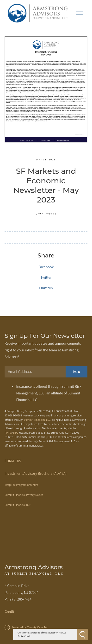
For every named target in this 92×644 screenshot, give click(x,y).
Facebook (46, 267)
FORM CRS (13, 461)
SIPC (15, 433)
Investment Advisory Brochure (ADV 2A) (36, 473)
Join (77, 372)
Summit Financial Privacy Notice (24, 495)
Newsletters (46, 214)
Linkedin (46, 288)
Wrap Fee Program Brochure (21, 485)
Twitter (46, 277)
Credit (9, 612)
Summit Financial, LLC (37, 420)
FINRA (8, 433)
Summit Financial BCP (18, 505)
